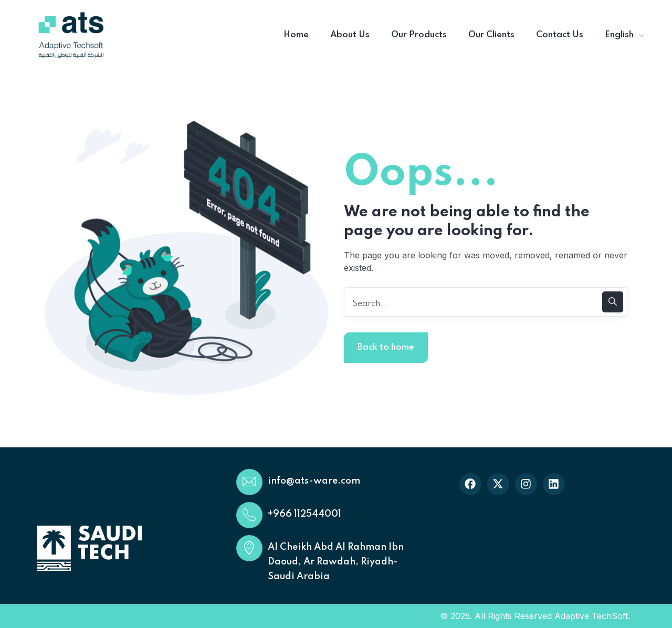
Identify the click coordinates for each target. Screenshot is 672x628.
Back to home (386, 347)
